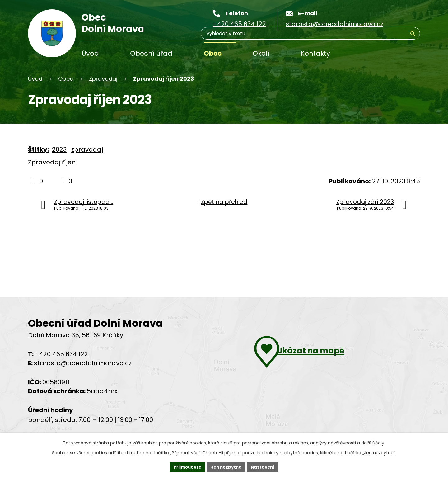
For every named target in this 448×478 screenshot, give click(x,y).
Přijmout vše (185, 466)
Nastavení (265, 466)
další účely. (373, 442)
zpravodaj (87, 149)
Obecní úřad (151, 53)
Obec (213, 53)
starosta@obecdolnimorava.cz (83, 363)
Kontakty (315, 53)
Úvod (90, 53)
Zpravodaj (103, 79)
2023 (59, 149)
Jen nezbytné (226, 466)
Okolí (261, 53)
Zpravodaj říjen (52, 162)
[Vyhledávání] (386, 54)
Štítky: (38, 149)
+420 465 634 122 (61, 354)
